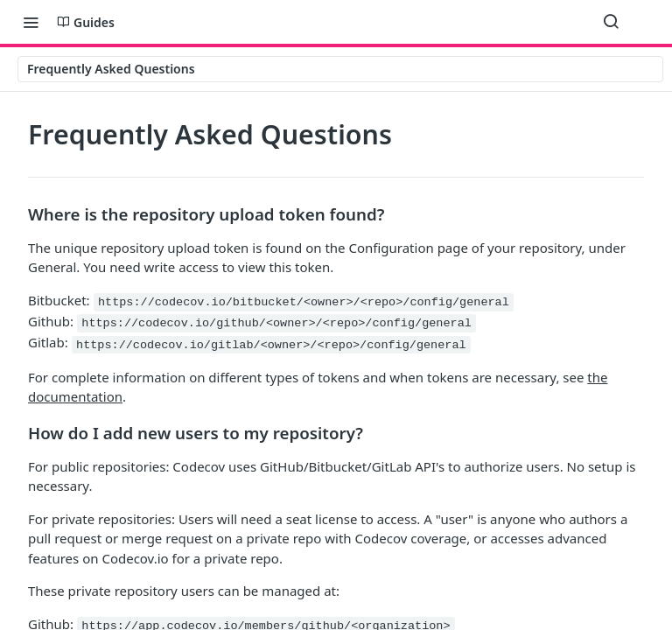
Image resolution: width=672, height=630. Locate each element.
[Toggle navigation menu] (31, 22)
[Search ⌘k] (611, 22)
